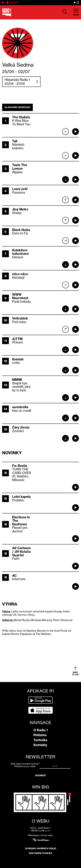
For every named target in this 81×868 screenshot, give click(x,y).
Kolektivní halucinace (20, 252)
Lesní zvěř (20, 189)
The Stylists (21, 117)
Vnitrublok (20, 318)
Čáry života (21, 427)
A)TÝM (17, 339)
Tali (15, 141)
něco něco (20, 274)
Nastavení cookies (40, 853)
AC (14, 576)
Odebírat (41, 775)
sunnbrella (20, 407)
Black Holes (21, 230)
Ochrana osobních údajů (40, 848)
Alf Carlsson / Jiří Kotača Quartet (21, 552)
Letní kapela (21, 497)
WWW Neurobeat (20, 296)
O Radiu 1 (41, 730)
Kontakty (40, 745)
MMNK (17, 380)
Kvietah (18, 359)
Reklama (40, 735)
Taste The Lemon (20, 167)
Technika (40, 740)
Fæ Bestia (20, 466)
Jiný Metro (20, 209)
